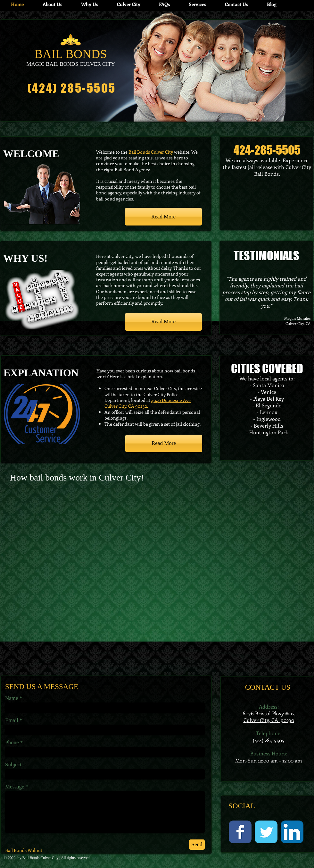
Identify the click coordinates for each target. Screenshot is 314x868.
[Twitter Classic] (266, 832)
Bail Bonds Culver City (41, 858)
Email (12, 720)
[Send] (197, 845)
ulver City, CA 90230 (270, 720)
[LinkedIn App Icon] (292, 832)
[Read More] (163, 217)
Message (15, 787)
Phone (12, 742)
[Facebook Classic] (240, 832)
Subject (13, 765)
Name (12, 698)
